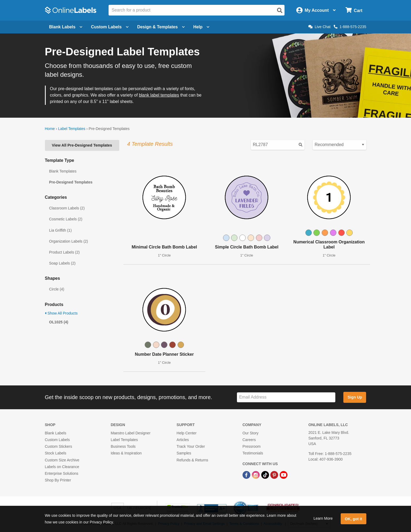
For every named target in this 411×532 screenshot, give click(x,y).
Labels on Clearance (62, 467)
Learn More (323, 518)
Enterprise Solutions (62, 473)
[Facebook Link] (247, 474)
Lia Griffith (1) (61, 230)
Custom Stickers (59, 446)
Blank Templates (63, 171)
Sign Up (355, 397)
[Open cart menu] (354, 10)
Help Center (187, 433)
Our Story (251, 433)
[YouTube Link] (284, 474)
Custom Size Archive (62, 460)
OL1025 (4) (59, 322)
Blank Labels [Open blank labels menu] (66, 27)
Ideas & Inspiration (126, 453)
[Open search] (280, 10)
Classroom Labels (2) (67, 208)
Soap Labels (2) (62, 263)
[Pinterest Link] (275, 474)
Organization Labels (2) (69, 241)
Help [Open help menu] (201, 27)
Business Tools (123, 446)
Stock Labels (56, 453)
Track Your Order (191, 446)
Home (50, 129)
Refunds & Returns (192, 460)
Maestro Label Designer (131, 433)
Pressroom (252, 446)
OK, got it (353, 519)
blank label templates (159, 95)
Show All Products (61, 313)
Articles (183, 440)
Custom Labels (57, 440)
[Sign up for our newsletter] (286, 397)
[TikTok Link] (266, 474)
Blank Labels (56, 433)
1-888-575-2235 (350, 27)
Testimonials (253, 453)
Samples (184, 453)
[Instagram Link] (256, 474)
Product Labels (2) (64, 252)
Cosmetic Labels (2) (66, 219)
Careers (249, 440)
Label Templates (72, 129)
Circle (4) (57, 289)
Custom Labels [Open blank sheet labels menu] (110, 27)
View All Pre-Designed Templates (82, 145)
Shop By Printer (58, 480)
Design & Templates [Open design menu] (161, 27)
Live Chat (319, 27)
